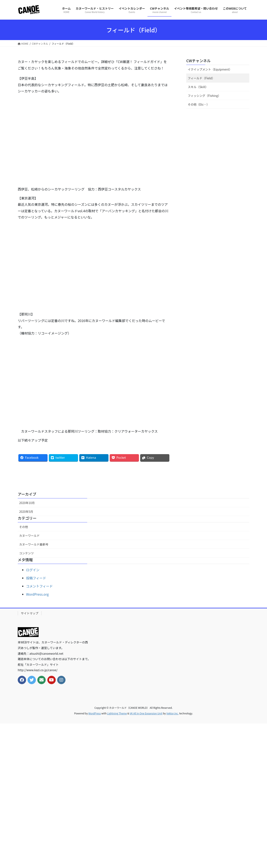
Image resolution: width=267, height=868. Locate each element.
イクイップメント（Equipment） (210, 69)
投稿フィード (36, 578)
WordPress (95, 713)
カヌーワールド (29, 536)
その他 (24, 527)
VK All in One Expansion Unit (146, 713)
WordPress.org (37, 594)
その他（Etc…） (199, 104)
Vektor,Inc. (172, 713)
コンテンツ (26, 553)
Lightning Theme (117, 713)
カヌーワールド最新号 (34, 544)
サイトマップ (30, 613)
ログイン (33, 570)
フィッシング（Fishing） (204, 96)
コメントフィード (39, 586)
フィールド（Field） (201, 78)
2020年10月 (27, 503)
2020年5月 (26, 512)
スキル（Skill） (198, 87)
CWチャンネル (198, 61)
